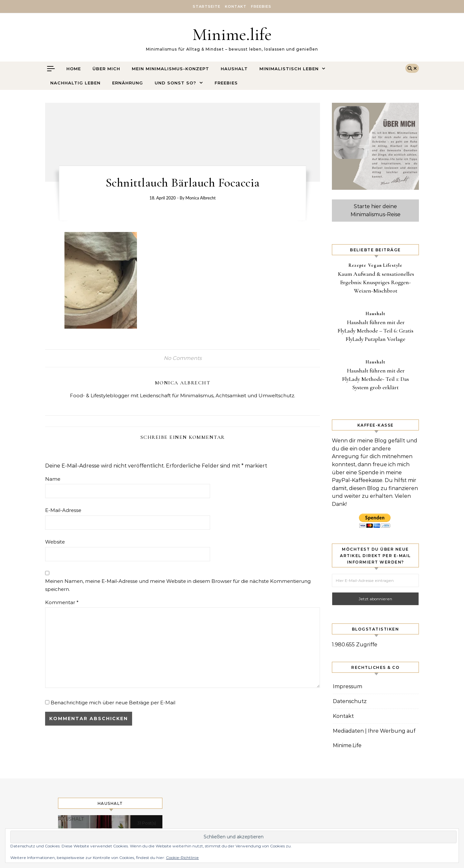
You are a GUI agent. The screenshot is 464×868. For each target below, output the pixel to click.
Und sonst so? (175, 83)
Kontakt (236, 6)
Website (55, 542)
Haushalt (234, 69)
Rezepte (357, 265)
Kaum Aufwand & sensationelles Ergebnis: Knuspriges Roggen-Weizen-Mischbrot (376, 282)
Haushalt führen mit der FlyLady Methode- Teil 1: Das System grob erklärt (375, 379)
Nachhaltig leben (75, 83)
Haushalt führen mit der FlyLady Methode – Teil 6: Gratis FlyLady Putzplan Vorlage (375, 331)
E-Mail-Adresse (63, 510)
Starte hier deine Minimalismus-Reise (376, 210)
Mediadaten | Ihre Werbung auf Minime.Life (374, 738)
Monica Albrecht (201, 198)
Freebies (261, 6)
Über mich (106, 69)
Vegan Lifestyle (385, 265)
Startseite (207, 6)
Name (53, 479)
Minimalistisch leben (289, 69)
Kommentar (62, 602)
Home (74, 69)
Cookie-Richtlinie (182, 858)
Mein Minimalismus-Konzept (170, 69)
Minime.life (232, 34)
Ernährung (128, 83)
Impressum (348, 686)
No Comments (183, 358)
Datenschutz (350, 701)
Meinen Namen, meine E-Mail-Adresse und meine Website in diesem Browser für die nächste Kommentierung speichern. (178, 585)
